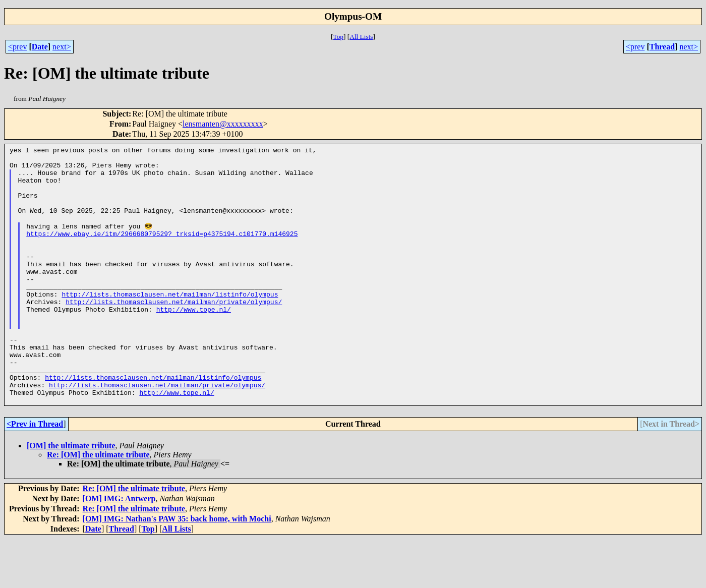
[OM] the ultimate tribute (71, 495)
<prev (17, 47)
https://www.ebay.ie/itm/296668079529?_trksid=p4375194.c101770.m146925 (162, 250)
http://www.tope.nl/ (194, 340)
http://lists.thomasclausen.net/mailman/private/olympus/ (174, 331)
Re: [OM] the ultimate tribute (98, 504)
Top (338, 37)
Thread (662, 47)
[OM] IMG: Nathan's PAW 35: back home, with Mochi (177, 568)
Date (40, 47)
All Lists (361, 37)
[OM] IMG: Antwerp (119, 548)
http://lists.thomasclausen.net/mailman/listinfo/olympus (170, 322)
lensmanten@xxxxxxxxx (223, 124)
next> (62, 47)
